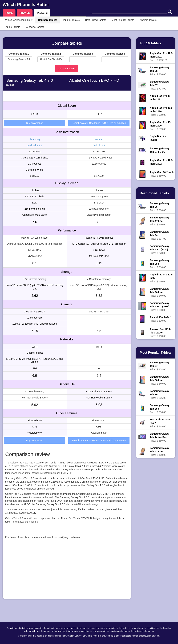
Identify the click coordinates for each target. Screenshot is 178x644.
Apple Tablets (13, 27)
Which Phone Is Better (26, 5)
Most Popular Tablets (123, 20)
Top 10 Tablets (151, 43)
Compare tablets (47, 20)
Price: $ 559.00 (162, 174)
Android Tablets (148, 20)
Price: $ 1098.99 (161, 57)
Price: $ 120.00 (160, 319)
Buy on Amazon (35, 123)
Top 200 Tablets (71, 20)
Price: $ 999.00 (161, 111)
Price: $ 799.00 (160, 126)
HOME (9, 13)
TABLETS (42, 13)
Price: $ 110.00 (160, 333)
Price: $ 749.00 (160, 423)
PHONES (25, 13)
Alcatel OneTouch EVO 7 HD (94, 80)
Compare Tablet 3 (83, 54)
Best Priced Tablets (96, 20)
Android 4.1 (99, 145)
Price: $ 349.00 (159, 292)
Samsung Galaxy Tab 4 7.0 (30, 80)
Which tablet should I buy (19, 20)
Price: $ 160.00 (159, 221)
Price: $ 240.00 (159, 250)
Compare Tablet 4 (115, 54)
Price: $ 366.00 (159, 71)
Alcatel (99, 139)
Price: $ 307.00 (159, 235)
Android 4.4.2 (35, 145)
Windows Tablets (35, 27)
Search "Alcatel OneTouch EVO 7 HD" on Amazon (99, 123)
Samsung (35, 139)
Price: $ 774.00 (159, 85)
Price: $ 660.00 (161, 278)
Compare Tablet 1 (19, 54)
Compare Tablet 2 (51, 54)
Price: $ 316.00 (159, 264)
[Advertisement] (67, 572)
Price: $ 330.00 (159, 307)
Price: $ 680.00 (159, 437)
